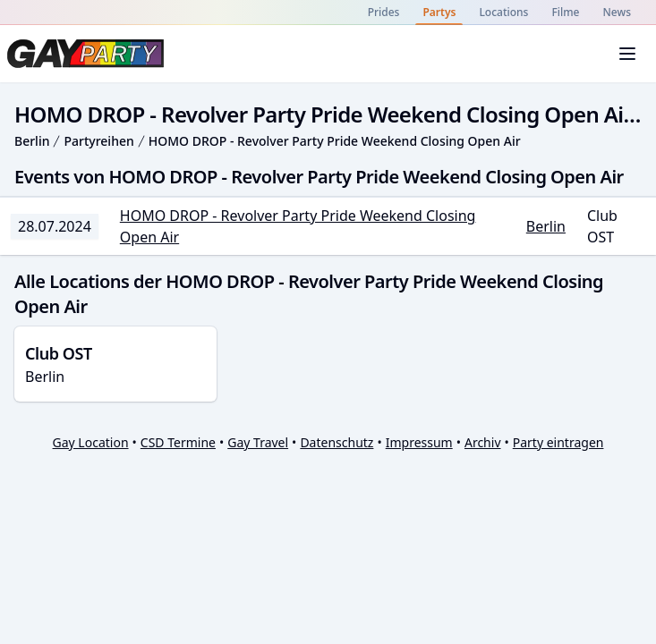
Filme (565, 12)
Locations (503, 12)
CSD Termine (178, 442)
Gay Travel (258, 442)
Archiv (483, 442)
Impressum (419, 442)
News (617, 12)
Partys (439, 12)
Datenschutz (337, 442)
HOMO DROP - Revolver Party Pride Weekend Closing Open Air (335, 141)
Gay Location (91, 442)
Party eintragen (558, 442)
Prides (384, 12)
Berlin (32, 141)
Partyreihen (98, 141)
